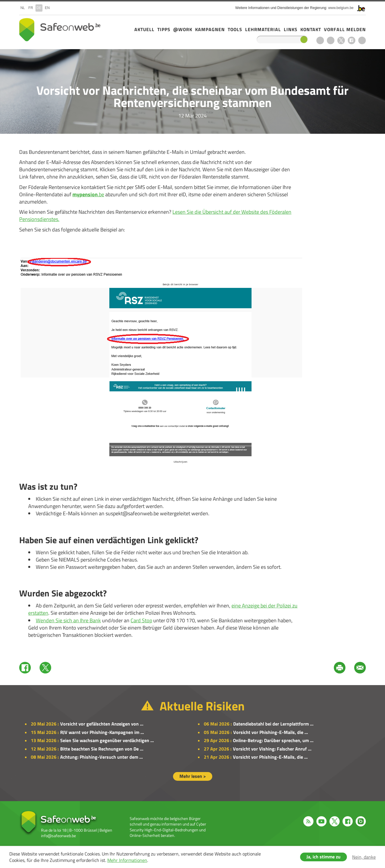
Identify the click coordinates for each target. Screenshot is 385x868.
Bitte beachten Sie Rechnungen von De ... (102, 749)
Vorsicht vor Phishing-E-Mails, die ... (271, 732)
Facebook (352, 40)
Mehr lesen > (193, 776)
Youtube (331, 40)
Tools (235, 29)
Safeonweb (60, 30)
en (47, 8)
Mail (360, 668)
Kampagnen (210, 29)
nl (23, 8)
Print (340, 668)
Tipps (164, 29)
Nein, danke (364, 857)
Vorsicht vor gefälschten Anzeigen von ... (102, 724)
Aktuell (144, 29)
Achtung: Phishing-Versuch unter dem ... (101, 757)
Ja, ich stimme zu (323, 857)
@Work (183, 29)
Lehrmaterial (263, 29)
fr (31, 8)
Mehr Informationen (127, 860)
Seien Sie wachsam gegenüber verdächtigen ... (107, 740)
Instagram (362, 40)
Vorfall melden (345, 29)
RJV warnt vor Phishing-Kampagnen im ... (102, 732)
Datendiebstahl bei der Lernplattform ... (273, 724)
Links (291, 29)
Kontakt (311, 29)
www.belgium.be (341, 8)
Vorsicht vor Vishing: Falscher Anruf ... (272, 749)
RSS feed (320, 40)
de (39, 8)
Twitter (45, 668)
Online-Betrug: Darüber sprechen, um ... (273, 740)
